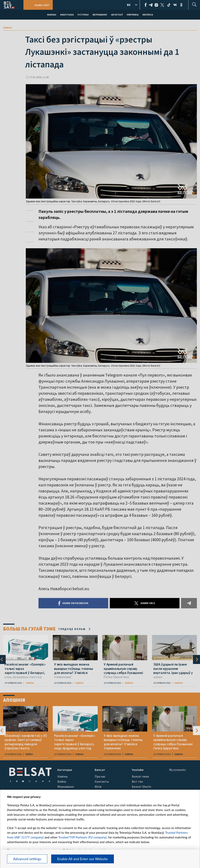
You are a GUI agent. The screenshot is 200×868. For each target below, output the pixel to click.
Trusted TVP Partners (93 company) (82, 837)
